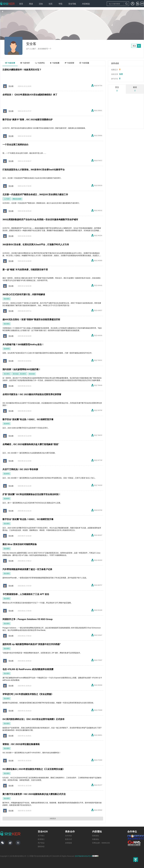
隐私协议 (41, 846)
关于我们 (41, 836)
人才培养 (7, 199)
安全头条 (32, 374)
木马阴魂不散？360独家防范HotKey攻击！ (23, 345)
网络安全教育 (17, 199)
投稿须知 (96, 836)
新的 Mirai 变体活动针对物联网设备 (20, 544)
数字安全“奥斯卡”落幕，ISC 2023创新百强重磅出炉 (28, 120)
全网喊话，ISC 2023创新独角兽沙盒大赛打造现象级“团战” (31, 444)
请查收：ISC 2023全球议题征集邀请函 (21, 744)
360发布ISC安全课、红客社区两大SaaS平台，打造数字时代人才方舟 (36, 245)
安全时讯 (7, 349)
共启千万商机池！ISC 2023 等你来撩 (20, 469)
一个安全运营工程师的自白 (15, 145)
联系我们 (41, 839)
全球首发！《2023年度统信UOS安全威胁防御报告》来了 (30, 95)
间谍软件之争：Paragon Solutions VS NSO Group (28, 619)
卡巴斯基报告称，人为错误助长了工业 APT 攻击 (26, 594)
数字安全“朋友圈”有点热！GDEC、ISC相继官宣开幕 (28, 419)
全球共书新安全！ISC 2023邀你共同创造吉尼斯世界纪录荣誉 (32, 394)
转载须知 (96, 839)
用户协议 (41, 843)
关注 (134, 46)
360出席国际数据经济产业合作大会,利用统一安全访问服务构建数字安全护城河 (40, 220)
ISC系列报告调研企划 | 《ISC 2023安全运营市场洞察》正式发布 (33, 719)
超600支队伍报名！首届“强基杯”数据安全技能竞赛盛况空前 (31, 319)
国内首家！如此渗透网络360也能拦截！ (22, 369)
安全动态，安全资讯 (19, 374)
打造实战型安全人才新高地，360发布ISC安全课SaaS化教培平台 (34, 170)
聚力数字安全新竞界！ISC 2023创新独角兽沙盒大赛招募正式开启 (34, 794)
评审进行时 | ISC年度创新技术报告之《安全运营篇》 (28, 694)
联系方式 (69, 839)
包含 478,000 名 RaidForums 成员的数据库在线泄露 (28, 669)
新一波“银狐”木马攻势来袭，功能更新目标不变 (25, 270)
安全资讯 (7, 299)
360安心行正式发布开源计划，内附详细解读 (24, 294)
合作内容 (69, 836)
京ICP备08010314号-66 (84, 856)
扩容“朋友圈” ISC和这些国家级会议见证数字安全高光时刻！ (32, 494)
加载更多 (53, 819)
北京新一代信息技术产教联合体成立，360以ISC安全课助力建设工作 (35, 195)
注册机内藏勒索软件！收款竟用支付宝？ (22, 70)
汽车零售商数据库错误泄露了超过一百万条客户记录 (27, 569)
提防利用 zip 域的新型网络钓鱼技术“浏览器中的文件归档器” (32, 644)
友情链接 (69, 843)
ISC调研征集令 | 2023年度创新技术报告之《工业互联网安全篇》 (34, 769)
